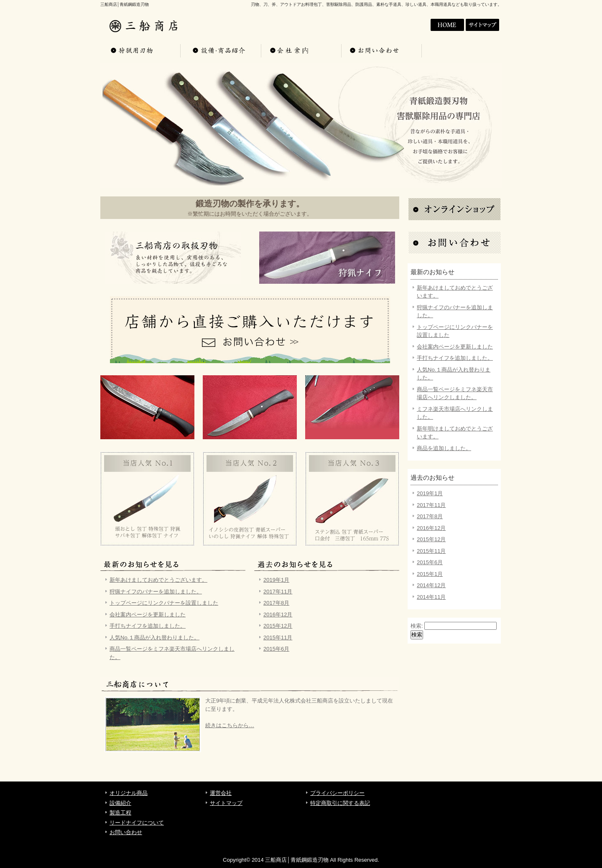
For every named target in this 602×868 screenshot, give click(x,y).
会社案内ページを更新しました (148, 615)
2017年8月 (276, 603)
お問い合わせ (381, 50)
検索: (417, 626)
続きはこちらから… (230, 725)
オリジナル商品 (140, 50)
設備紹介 (120, 803)
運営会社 (221, 793)
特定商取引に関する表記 (340, 803)
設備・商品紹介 (221, 50)
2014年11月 (431, 597)
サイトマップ (483, 25)
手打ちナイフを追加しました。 (148, 626)
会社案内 (447, 25)
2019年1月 (276, 580)
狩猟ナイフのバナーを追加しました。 (156, 592)
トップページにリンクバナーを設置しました (164, 603)
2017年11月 (278, 592)
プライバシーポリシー (337, 793)
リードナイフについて (137, 823)
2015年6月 (276, 649)
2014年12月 (431, 585)
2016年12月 (278, 615)
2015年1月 (430, 574)
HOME (411, 25)
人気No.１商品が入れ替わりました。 (154, 638)
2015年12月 (278, 626)
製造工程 (120, 813)
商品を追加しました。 (444, 448)
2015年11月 (278, 638)
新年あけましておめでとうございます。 (158, 580)
